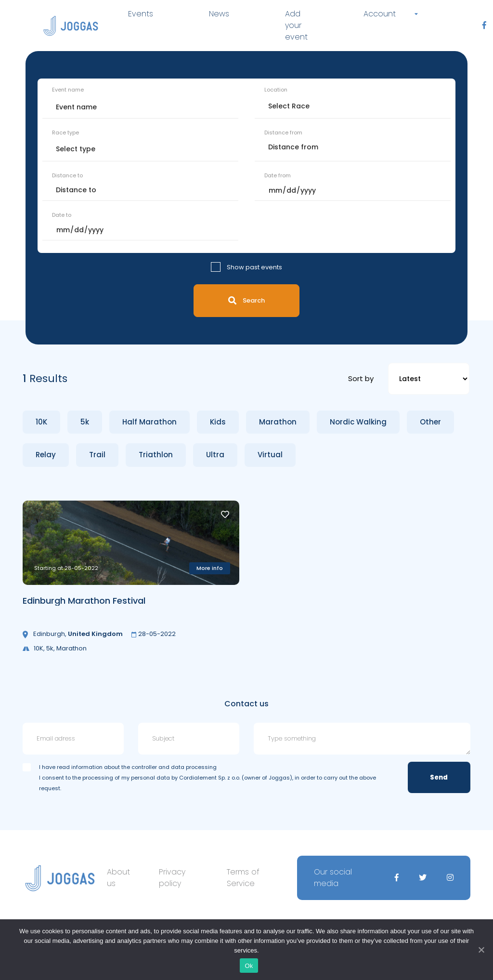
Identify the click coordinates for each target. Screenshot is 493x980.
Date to (62, 215)
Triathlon (156, 455)
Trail (97, 455)
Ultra (215, 455)
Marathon (278, 422)
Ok (249, 966)
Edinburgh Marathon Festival (84, 601)
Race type (65, 132)
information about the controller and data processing (144, 767)
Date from (278, 175)
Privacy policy (172, 878)
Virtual (270, 455)
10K (41, 422)
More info (210, 568)
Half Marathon (149, 422)
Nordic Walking (358, 422)
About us (118, 878)
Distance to (67, 175)
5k (85, 422)
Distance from (283, 132)
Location (276, 90)
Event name (68, 90)
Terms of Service (243, 878)
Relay (46, 455)
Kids (218, 422)
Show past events (254, 267)
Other (430, 422)
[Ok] (481, 950)
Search (246, 300)
